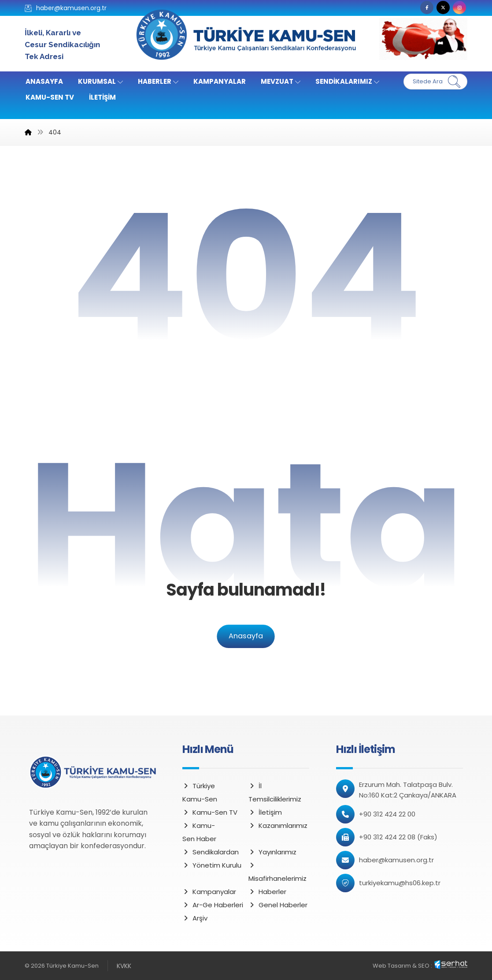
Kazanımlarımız (278, 825)
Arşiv (195, 918)
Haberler (267, 892)
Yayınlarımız (272, 852)
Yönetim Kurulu (212, 865)
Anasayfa (246, 636)
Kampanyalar (209, 892)
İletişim (265, 812)
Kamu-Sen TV (210, 812)
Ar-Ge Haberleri (213, 905)
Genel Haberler (278, 905)
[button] (427, 7)
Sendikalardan (211, 852)
